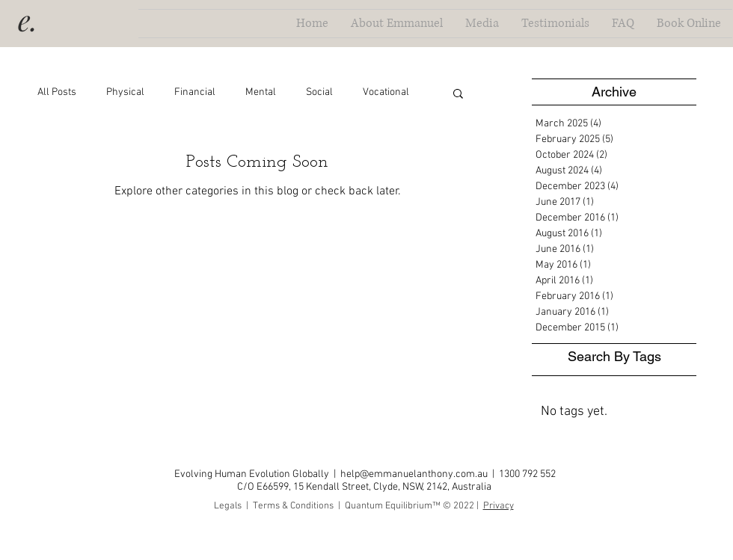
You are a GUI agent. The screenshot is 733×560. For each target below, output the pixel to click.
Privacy (499, 506)
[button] (458, 95)
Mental (261, 92)
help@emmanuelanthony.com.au (414, 474)
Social (319, 92)
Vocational (386, 92)
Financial (195, 92)
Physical (125, 92)
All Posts (57, 92)
